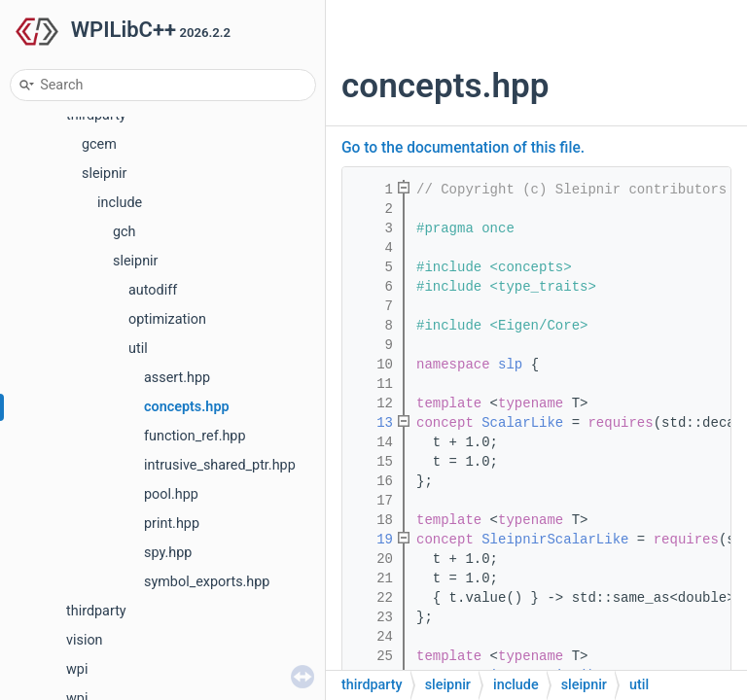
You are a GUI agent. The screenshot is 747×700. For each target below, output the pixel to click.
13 (373, 423)
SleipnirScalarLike (555, 540)
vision (85, 640)
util (138, 349)
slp (510, 365)
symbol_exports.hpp (207, 582)
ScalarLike (522, 423)
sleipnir (104, 174)
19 (373, 540)
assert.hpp (177, 378)
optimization (167, 319)
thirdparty (96, 611)
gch (124, 232)
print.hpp (172, 524)
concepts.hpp (187, 407)
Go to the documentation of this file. (463, 148)
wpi (77, 669)
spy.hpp (168, 553)
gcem (99, 144)
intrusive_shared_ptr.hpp (220, 465)
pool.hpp (171, 494)
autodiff (153, 290)
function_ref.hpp (195, 436)
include (120, 203)
